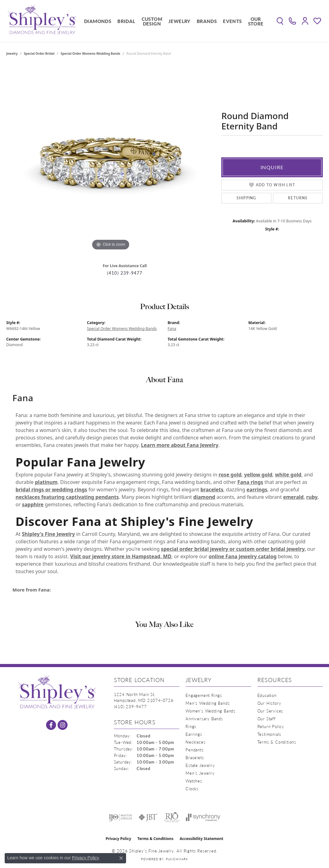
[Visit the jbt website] (148, 817)
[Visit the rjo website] (172, 817)
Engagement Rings (204, 695)
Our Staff (266, 719)
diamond (204, 497)
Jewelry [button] (179, 21)
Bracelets (195, 757)
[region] (111, 159)
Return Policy (271, 726)
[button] (280, 21)
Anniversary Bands (204, 719)
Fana (172, 329)
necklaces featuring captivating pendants (67, 497)
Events (232, 21)
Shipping (247, 198)
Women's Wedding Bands (211, 711)
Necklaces (195, 742)
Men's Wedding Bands (208, 703)
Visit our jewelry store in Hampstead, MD (121, 556)
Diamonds (98, 21)
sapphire (33, 504)
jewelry (12, 53)
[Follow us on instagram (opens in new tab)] (63, 725)
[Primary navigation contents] (174, 21)
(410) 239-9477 (125, 273)
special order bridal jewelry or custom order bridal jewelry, (233, 549)
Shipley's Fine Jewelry (48, 534)
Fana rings (250, 482)
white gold (288, 475)
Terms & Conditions (277, 742)
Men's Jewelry (200, 773)
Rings (191, 726)
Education (267, 695)
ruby (312, 497)
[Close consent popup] (121, 858)
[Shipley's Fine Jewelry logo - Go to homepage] (42, 21)
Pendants (195, 750)
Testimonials (270, 734)
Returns (298, 198)
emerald (293, 497)
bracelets (212, 490)
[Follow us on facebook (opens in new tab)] (51, 725)
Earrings (194, 734)
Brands (207, 21)
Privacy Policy (119, 839)
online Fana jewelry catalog (242, 556)
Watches (194, 781)
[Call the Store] (130, 706)
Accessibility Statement (201, 839)
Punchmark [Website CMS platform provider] (177, 859)
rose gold (230, 475)
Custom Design (152, 21)
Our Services (270, 711)
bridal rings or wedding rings (51, 490)
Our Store (256, 21)
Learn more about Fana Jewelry (180, 445)
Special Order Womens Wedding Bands (91, 53)
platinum (46, 482)
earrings (257, 490)
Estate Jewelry (200, 765)
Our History (269, 703)
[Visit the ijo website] (120, 817)
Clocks (192, 789)
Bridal (126, 21)
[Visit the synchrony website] (203, 817)
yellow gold (258, 475)
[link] (292, 21)
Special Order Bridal (39, 53)
